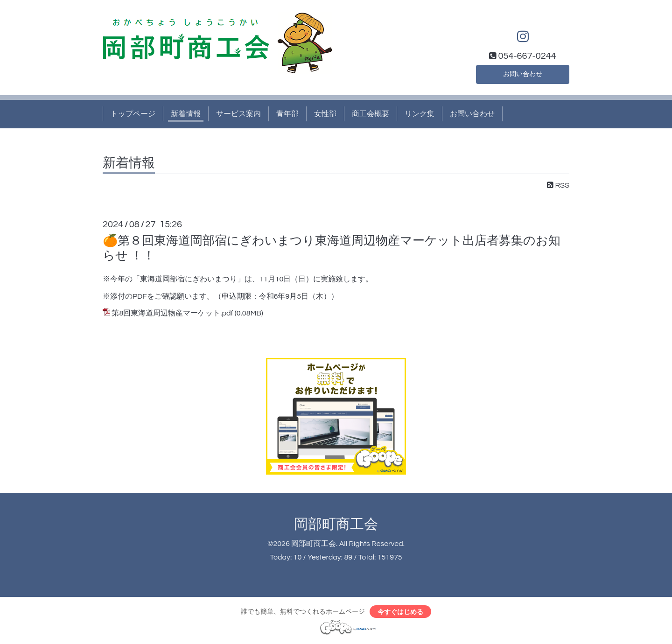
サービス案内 (238, 114)
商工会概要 (371, 114)
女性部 (325, 114)
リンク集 (420, 114)
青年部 (287, 114)
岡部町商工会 (336, 524)
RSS (558, 185)
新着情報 (186, 114)
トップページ (133, 114)
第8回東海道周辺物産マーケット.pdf (172, 313)
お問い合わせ (523, 73)
